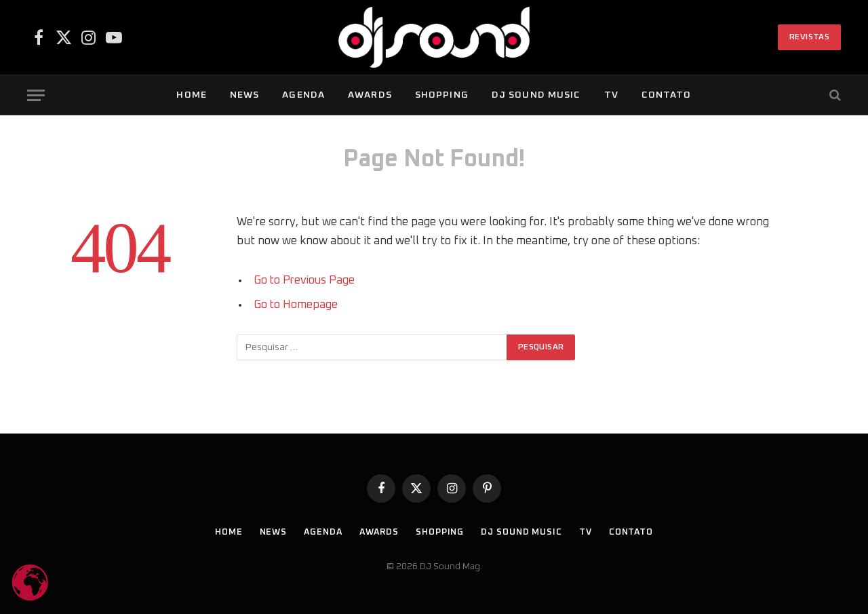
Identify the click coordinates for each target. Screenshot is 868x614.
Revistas (809, 37)
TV (611, 95)
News (244, 95)
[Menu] (36, 95)
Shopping (442, 95)
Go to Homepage (296, 305)
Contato (667, 95)
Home (191, 95)
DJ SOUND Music (536, 95)
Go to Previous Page (305, 280)
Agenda (303, 95)
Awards (370, 95)
